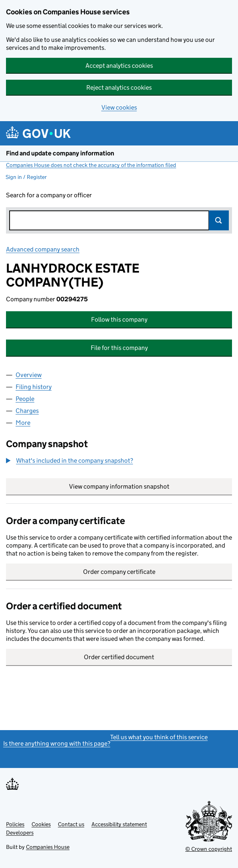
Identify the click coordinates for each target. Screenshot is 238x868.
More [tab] (23, 423)
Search (219, 220)
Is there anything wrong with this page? (57, 743)
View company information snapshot (151, 486)
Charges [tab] (27, 411)
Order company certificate (119, 572)
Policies (15, 824)
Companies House (48, 847)
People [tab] (25, 399)
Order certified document (119, 657)
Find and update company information (60, 153)
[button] (69, 461)
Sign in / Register (26, 177)
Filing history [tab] (34, 387)
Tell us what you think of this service (159, 737)
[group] (119, 461)
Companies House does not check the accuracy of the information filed (91, 165)
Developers (20, 833)
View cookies (119, 107)
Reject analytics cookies (119, 87)
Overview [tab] (29, 375)
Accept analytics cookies (119, 66)
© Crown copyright (209, 849)
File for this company (119, 348)
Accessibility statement (119, 824)
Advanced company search (43, 249)
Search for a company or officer (49, 195)
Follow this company (119, 319)
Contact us (71, 824)
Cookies (41, 824)
